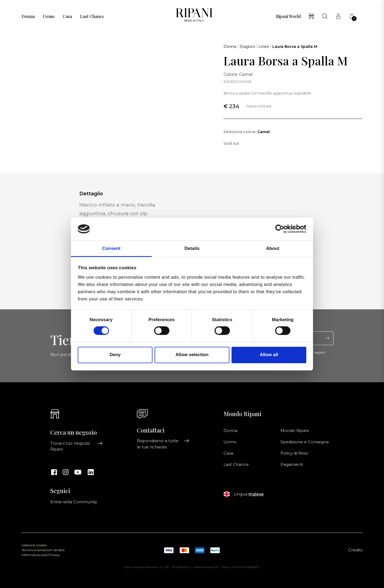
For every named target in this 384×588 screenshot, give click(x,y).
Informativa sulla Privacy (41, 555)
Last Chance (92, 16)
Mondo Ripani (295, 431)
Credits (355, 550)
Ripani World (288, 16)
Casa (67, 16)
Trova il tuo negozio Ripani (77, 446)
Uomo (49, 16)
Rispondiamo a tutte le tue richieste (163, 444)
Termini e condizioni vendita (43, 550)
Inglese (256, 494)
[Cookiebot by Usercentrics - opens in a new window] (283, 229)
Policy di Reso (294, 453)
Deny (115, 355)
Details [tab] (192, 248)
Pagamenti (292, 465)
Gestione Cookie (34, 545)
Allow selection (192, 355)
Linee (264, 47)
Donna (28, 16)
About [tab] (273, 248)
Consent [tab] (111, 248)
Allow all (269, 355)
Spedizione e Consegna (305, 442)
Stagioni (247, 47)
